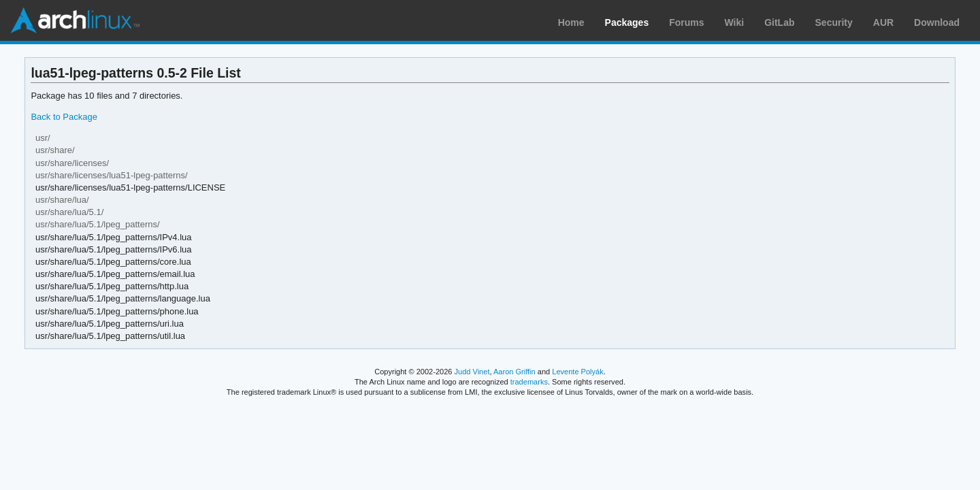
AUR (883, 22)
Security (834, 22)
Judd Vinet (472, 372)
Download (937, 22)
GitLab (779, 22)
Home (571, 22)
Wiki (735, 22)
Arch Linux (75, 20)
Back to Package (64, 117)
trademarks (529, 382)
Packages (627, 22)
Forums (686, 22)
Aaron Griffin (514, 372)
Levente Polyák (577, 372)
